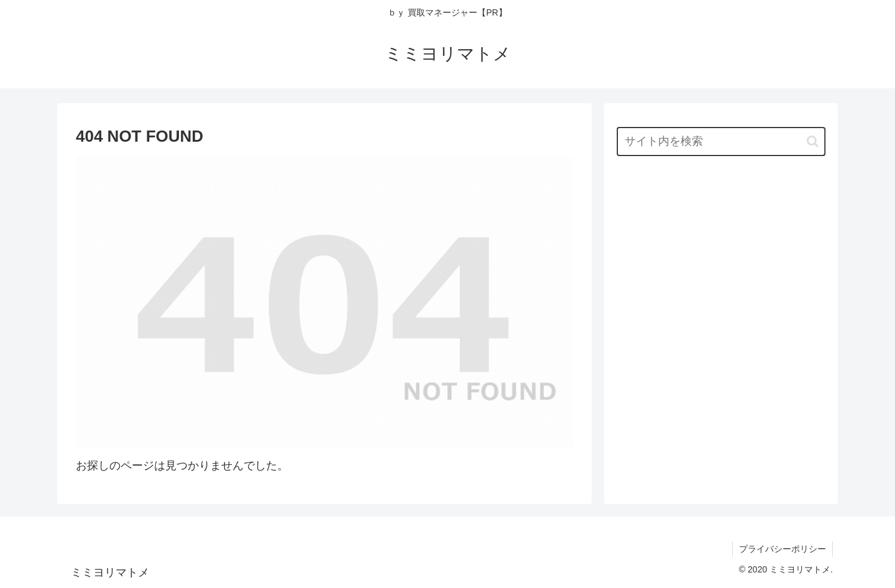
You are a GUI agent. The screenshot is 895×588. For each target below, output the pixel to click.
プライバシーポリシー (783, 549)
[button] (813, 141)
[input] (721, 141)
